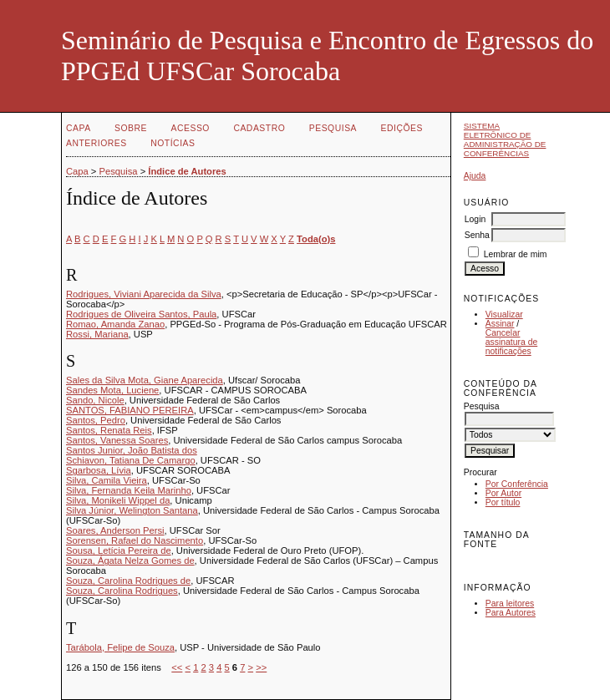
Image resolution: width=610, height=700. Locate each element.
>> (261, 667)
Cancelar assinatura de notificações (511, 342)
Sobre (131, 128)
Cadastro (259, 128)
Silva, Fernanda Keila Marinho (129, 490)
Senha (477, 235)
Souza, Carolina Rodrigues (122, 591)
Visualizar (504, 314)
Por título (503, 502)
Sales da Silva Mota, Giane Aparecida (145, 380)
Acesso (191, 128)
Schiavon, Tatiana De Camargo (131, 460)
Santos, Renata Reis (109, 430)
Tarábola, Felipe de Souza (120, 647)
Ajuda (475, 176)
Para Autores (511, 613)
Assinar (500, 324)
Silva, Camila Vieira (107, 480)
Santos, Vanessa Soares (117, 440)
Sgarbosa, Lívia (99, 470)
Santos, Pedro (96, 420)
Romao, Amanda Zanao (115, 324)
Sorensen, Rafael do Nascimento (135, 540)
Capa (79, 128)
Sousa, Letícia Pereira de (119, 550)
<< (177, 667)
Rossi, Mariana (97, 334)
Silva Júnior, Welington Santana (132, 510)
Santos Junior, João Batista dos (132, 450)
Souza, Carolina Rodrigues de (128, 581)
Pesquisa (333, 128)
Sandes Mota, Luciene (112, 390)
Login (475, 219)
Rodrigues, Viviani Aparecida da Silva (144, 294)
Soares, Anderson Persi (115, 530)
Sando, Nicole (95, 400)
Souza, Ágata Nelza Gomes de (130, 561)
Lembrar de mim (516, 254)
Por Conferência (517, 484)
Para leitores (510, 604)
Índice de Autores (187, 171)
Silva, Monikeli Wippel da (118, 500)
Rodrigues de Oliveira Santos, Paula (141, 314)
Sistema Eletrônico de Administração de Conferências (505, 139)
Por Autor (503, 493)
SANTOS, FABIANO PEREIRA (130, 410)
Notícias (173, 143)
